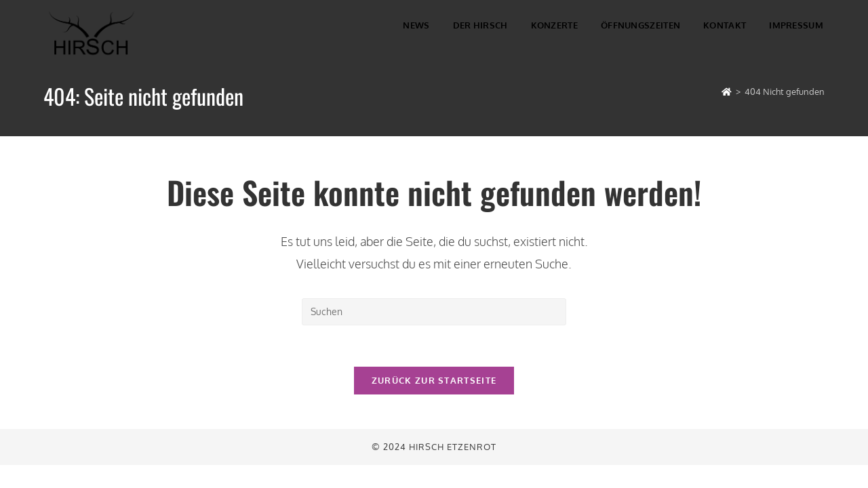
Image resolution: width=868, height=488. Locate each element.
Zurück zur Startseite (434, 380)
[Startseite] (727, 91)
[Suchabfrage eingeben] (434, 312)
